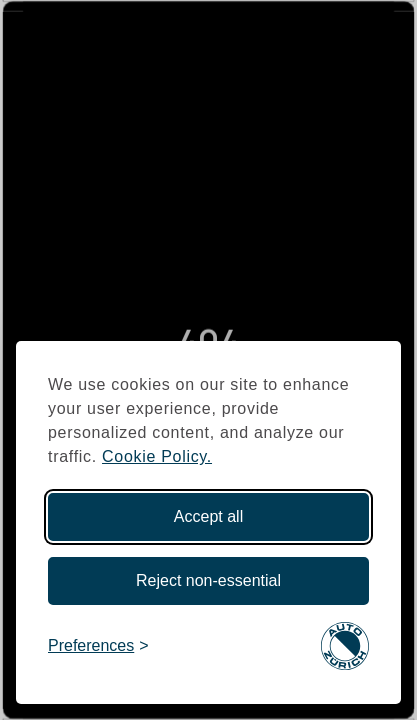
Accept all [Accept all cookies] (208, 516)
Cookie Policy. (157, 456)
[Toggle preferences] (98, 646)
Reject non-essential (208, 580)
